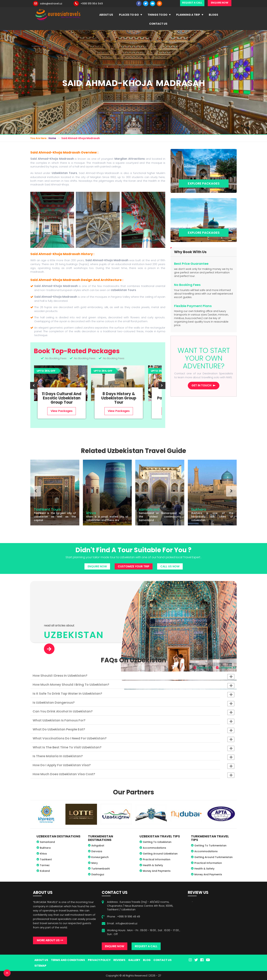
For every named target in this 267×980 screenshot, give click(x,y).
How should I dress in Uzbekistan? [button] (133, 676)
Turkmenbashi (101, 869)
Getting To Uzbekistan (157, 842)
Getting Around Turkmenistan (213, 857)
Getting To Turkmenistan (210, 846)
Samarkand (47, 842)
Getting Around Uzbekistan (160, 854)
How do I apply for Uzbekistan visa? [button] (133, 766)
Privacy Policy (99, 960)
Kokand (45, 871)
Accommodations (154, 848)
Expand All (202, 668)
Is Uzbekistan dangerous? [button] (133, 703)
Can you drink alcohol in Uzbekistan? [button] (133, 712)
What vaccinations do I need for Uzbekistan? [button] (133, 739)
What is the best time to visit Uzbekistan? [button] (133, 748)
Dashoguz (98, 874)
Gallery (134, 960)
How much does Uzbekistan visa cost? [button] (133, 775)
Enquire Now (97, 566)
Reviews (119, 960)
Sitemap (40, 966)
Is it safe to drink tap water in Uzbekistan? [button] (133, 694)
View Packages (62, 411)
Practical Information (157, 859)
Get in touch (201, 385)
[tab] (133, 676)
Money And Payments (157, 871)
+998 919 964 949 (92, 4)
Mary (95, 863)
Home (52, 138)
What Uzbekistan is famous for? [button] (133, 721)
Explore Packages (204, 183)
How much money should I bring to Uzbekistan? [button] (133, 685)
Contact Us (158, 24)
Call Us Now (170, 566)
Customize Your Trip (134, 566)
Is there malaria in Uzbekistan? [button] (133, 757)
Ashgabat (98, 846)
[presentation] (34, 385)
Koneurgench (100, 857)
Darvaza (97, 851)
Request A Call (146, 946)
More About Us (50, 940)
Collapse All (226, 668)
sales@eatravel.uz (51, 4)
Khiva (43, 854)
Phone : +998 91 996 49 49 (124, 916)
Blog (147, 960)
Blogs (213, 15)
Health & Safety (153, 865)
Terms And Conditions (68, 960)
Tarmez (45, 865)
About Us (106, 15)
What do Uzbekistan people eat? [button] (133, 730)
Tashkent (46, 859)
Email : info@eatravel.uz (122, 923)
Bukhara (45, 848)
